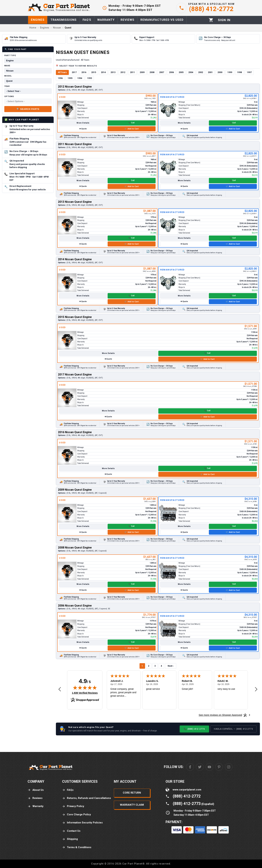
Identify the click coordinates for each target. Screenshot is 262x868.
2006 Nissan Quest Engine (75, 606)
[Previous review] (60, 689)
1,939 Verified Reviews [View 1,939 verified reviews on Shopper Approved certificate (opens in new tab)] (85, 693)
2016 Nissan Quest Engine (75, 432)
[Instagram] (229, 767)
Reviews (35, 798)
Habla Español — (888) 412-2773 (233, 729)
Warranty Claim (132, 805)
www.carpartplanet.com (187, 790)
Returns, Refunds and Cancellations (86, 798)
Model (8, 76)
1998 (239, 72)
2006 (171, 72)
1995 (70, 78)
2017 (74, 72)
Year (7, 86)
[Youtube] (209, 767)
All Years (62, 72)
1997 (249, 72)
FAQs (68, 790)
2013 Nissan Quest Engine (75, 202)
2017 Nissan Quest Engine (75, 375)
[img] (85, 688)
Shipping (70, 839)
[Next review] (256, 689)
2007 (162, 72)
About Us (36, 790)
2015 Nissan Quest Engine (75, 317)
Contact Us (71, 831)
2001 (210, 72)
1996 (60, 78)
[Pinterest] (219, 767)
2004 (191, 72)
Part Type (10, 56)
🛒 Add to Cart (132, 129)
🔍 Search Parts (28, 109)
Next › (171, 666)
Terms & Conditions (77, 847)
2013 (113, 72)
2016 (84, 72)
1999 (230, 72)
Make (7, 66)
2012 (123, 72)
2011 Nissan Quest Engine (75, 144)
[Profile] (224, 20)
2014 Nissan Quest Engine (75, 259)
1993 (90, 78)
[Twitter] (200, 767)
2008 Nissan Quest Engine (75, 548)
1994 (80, 78)
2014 (103, 72)
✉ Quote (83, 129)
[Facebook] (190, 767)
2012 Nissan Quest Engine (75, 87)
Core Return (132, 793)
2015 (94, 72)
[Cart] (211, 20)
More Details (83, 123)
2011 (132, 72)
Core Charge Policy (76, 815)
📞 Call (132, 123)
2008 (152, 72)
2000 (220, 72)
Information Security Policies (82, 823)
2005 (181, 72)
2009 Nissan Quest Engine (75, 490)
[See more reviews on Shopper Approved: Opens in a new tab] (220, 715)
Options (9, 96)
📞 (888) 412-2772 (194, 729)
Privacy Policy (73, 806)
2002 (201, 72)
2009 (142, 72)
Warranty (36, 806)
